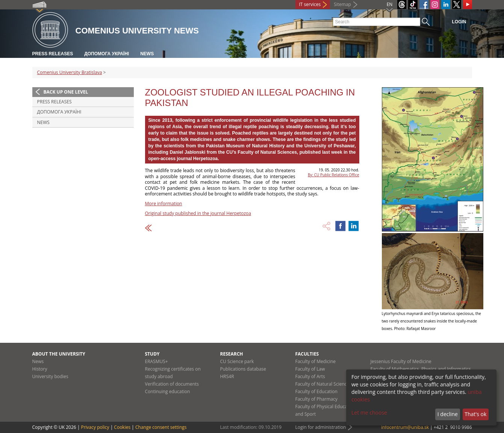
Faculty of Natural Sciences (324, 384)
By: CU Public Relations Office (333, 175)
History (40, 369)
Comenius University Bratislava (70, 72)
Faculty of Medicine (316, 361)
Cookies (122, 427)
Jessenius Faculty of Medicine (401, 361)
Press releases (53, 54)
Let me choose (369, 413)
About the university (59, 354)
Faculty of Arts (310, 376)
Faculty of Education (316, 391)
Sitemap (342, 4)
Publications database (243, 369)
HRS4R (227, 376)
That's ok (475, 414)
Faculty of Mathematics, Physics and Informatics (421, 369)
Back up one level (66, 92)
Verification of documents (172, 384)
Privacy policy (95, 427)
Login (459, 22)
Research (232, 354)
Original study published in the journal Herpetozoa (198, 213)
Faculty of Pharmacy (316, 399)
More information (164, 204)
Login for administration (321, 427)
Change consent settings (161, 427)
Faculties (307, 354)
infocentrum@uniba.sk (405, 427)
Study (152, 354)
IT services (310, 4)
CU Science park (237, 361)
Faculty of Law (310, 369)
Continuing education (168, 391)
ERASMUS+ (157, 361)
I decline (448, 414)
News (147, 54)
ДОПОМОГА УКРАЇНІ (107, 54)
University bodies (50, 376)
